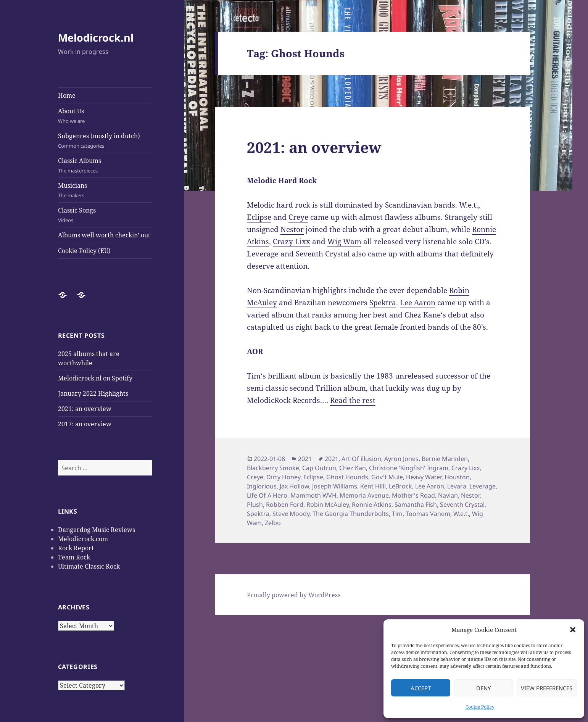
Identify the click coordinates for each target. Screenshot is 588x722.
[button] (573, 630)
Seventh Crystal (323, 254)
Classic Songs (105, 215)
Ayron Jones (401, 459)
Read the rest (353, 400)
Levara (457, 486)
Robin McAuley (328, 504)
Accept (421, 688)
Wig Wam (344, 242)
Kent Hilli (373, 486)
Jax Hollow (294, 486)
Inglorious (262, 486)
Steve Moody (291, 514)
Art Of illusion (361, 459)
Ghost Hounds (347, 477)
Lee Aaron (418, 303)
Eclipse (259, 217)
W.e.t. (469, 205)
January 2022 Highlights (93, 393)
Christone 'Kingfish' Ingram (409, 468)
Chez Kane (423, 315)
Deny (483, 688)
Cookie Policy (480, 707)
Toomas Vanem (428, 514)
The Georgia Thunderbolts (351, 514)
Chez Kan (353, 468)
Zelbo (273, 523)
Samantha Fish (416, 504)
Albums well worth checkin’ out (104, 235)
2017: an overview (85, 424)
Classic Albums (105, 165)
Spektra (383, 303)
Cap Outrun (319, 468)
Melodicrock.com (83, 539)
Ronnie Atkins (372, 504)
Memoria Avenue (364, 495)
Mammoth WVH (313, 495)
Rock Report (76, 548)
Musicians (105, 190)
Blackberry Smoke (273, 468)
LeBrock (400, 486)
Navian (448, 495)
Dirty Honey (283, 477)
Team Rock (74, 557)
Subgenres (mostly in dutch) (105, 141)
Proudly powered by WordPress (294, 595)
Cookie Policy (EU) (84, 251)
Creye (298, 217)
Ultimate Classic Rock (89, 566)
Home (67, 95)
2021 (305, 459)
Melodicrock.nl (96, 38)
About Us (105, 116)
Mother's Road (413, 495)
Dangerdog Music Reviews (97, 530)
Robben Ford (285, 504)
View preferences (547, 688)
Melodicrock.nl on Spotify (95, 378)
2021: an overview (85, 409)
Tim (254, 376)
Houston (457, 477)
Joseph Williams (335, 486)
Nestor (292, 229)
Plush (255, 504)
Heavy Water (424, 477)
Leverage (263, 254)
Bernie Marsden (445, 459)
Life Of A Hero (267, 495)
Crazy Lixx (292, 242)
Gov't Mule (387, 477)
